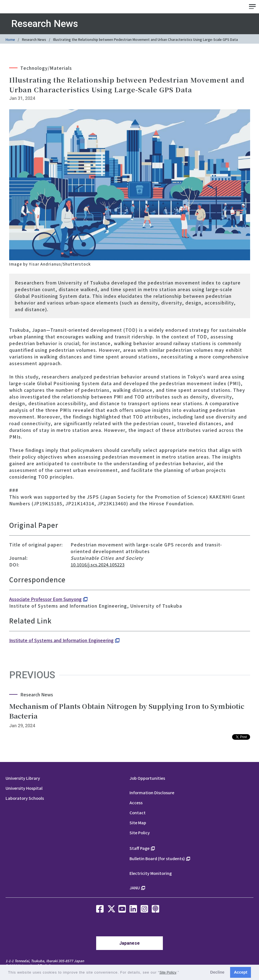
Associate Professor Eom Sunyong (45, 599)
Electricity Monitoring (151, 873)
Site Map (138, 822)
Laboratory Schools (25, 798)
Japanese (129, 943)
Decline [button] (217, 972)
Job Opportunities (147, 778)
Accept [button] (241, 972)
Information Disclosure (152, 792)
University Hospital (24, 788)
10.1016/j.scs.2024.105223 (98, 565)
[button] (181, 973)
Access (136, 802)
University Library (23, 778)
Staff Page (140, 848)
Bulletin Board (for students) (157, 858)
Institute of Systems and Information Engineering (61, 640)
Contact (138, 812)
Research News (34, 39)
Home (10, 39)
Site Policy (140, 832)
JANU (135, 888)
